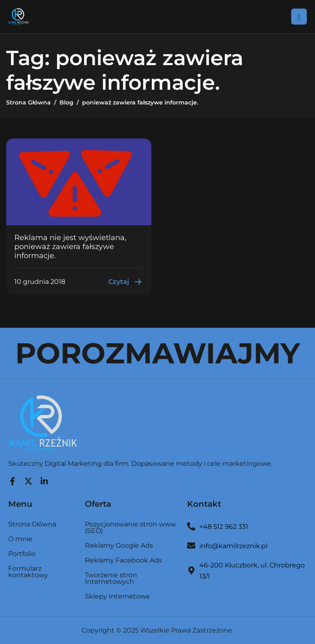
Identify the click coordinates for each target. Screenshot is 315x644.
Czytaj (126, 282)
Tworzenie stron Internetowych (111, 579)
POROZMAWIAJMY (157, 353)
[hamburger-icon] (299, 16)
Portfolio (22, 554)
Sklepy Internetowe (118, 596)
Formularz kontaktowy (28, 572)
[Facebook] (12, 479)
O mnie (20, 539)
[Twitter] (28, 479)
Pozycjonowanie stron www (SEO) (130, 528)
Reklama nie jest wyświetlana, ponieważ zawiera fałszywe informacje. (70, 246)
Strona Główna (32, 525)
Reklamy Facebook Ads (123, 561)
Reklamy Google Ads (119, 546)
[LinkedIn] (44, 479)
